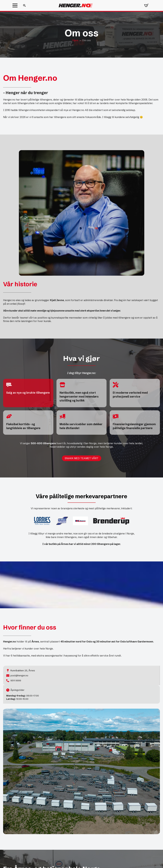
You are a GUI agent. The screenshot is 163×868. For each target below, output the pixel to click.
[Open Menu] (15, 5)
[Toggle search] (24, 6)
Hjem (75, 40)
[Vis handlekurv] (146, 5)
